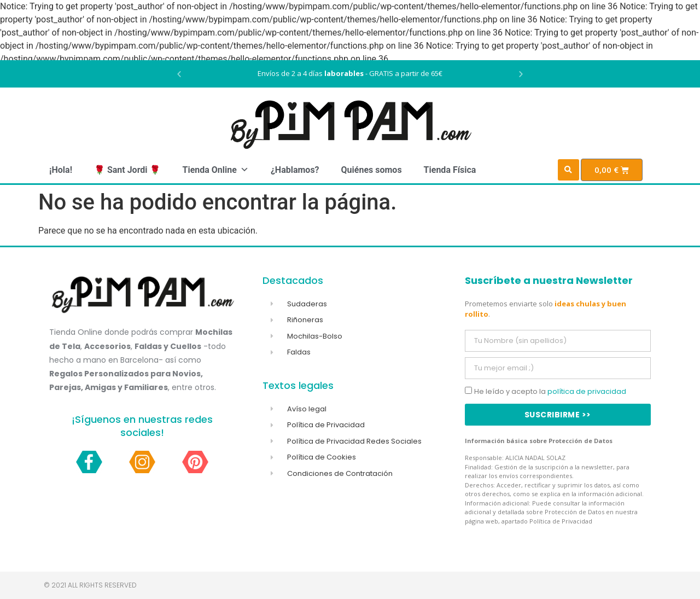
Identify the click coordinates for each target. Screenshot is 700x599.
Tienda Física (450, 170)
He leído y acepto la (550, 391)
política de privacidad (587, 391)
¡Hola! (61, 170)
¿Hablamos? (295, 170)
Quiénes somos (372, 170)
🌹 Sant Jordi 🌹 (127, 170)
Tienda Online (215, 170)
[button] (179, 74)
